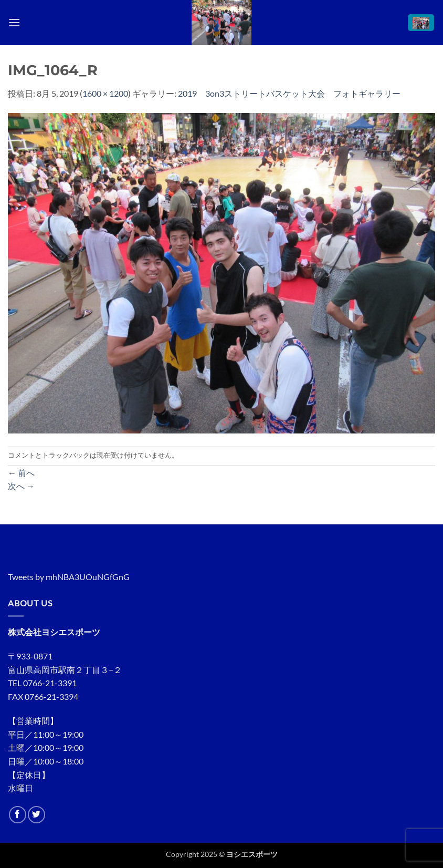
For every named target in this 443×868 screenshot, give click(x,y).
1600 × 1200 (105, 93)
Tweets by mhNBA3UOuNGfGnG (69, 577)
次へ (21, 486)
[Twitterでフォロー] (36, 815)
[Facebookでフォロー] (18, 815)
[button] (14, 22)
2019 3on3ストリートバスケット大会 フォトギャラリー (289, 93)
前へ (21, 473)
